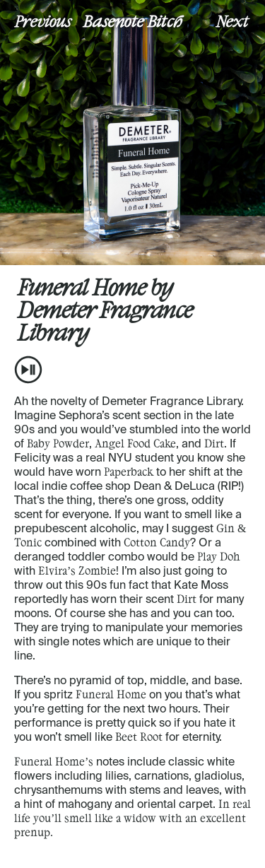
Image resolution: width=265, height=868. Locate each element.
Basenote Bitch (133, 20)
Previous (43, 20)
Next (232, 20)
